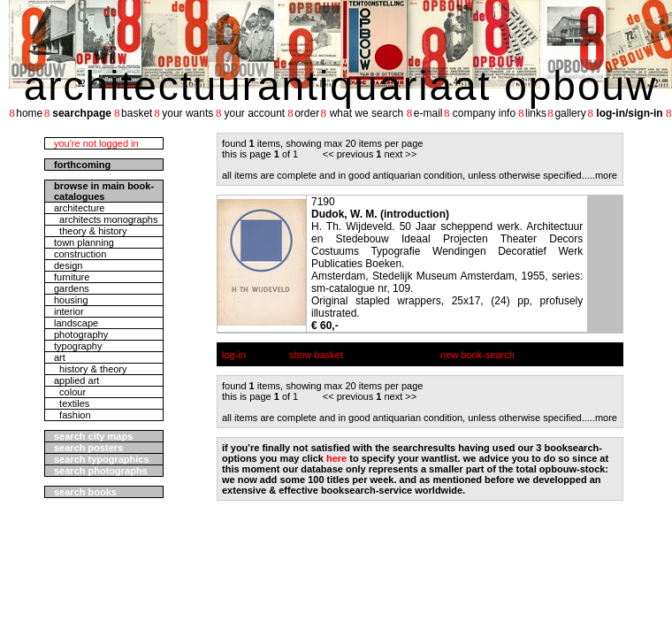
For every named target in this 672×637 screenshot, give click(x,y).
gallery (570, 113)
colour (70, 392)
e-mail (428, 113)
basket (137, 113)
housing (71, 300)
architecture (79, 208)
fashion (73, 415)
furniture (72, 277)
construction (80, 254)
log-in (234, 355)
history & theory (91, 369)
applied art (76, 380)
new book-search (477, 355)
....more (601, 175)
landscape (76, 323)
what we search (367, 113)
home (29, 113)
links (536, 113)
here (336, 458)
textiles (72, 403)
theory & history (91, 231)
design (68, 265)
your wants (187, 113)
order (307, 113)
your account (254, 113)
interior (69, 311)
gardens (72, 288)
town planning (84, 242)
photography (81, 334)
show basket (316, 355)
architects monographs (106, 219)
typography (78, 346)
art (60, 357)
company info (484, 113)
